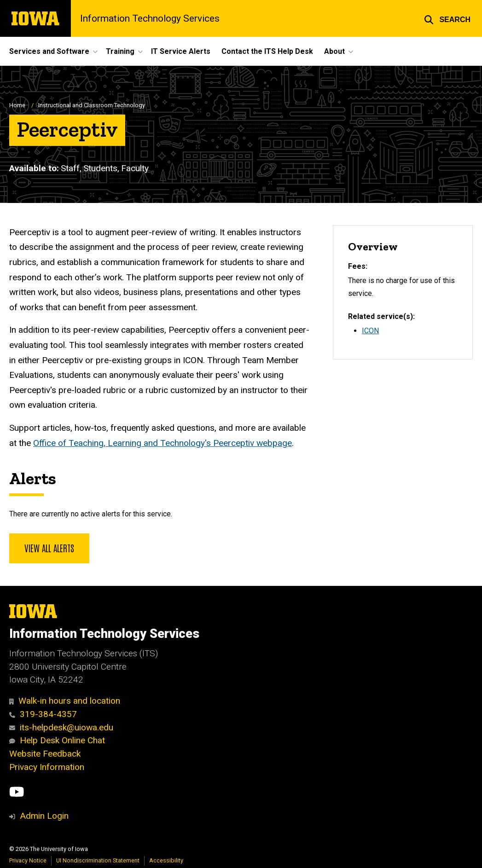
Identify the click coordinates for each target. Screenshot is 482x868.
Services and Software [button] (49, 51)
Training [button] (120, 51)
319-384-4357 (43, 714)
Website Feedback (45, 754)
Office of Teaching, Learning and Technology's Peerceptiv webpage (163, 443)
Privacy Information (47, 767)
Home (17, 105)
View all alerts (49, 548)
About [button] (334, 51)
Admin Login (44, 816)
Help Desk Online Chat (57, 740)
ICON (370, 331)
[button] (447, 18)
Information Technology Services (150, 19)
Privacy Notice (28, 860)
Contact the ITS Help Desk (267, 51)
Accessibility (166, 860)
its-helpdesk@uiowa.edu (61, 727)
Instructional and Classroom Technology (92, 105)
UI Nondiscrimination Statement (98, 860)
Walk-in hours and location (65, 701)
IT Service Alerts (181, 51)
